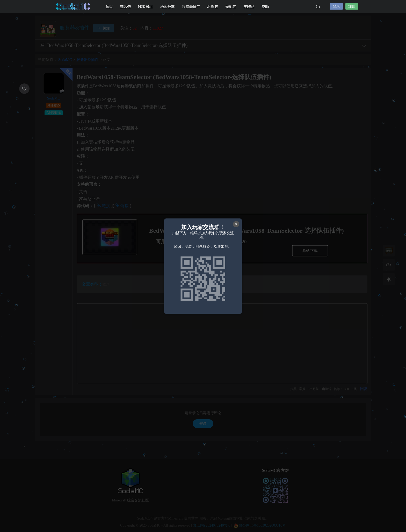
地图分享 (168, 7)
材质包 (213, 7)
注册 (352, 6)
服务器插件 (191, 7)
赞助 (265, 7)
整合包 (126, 7)
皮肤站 (249, 7)
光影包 (231, 7)
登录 (336, 6)
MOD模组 (146, 7)
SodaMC (74, 6)
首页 (109, 7)
